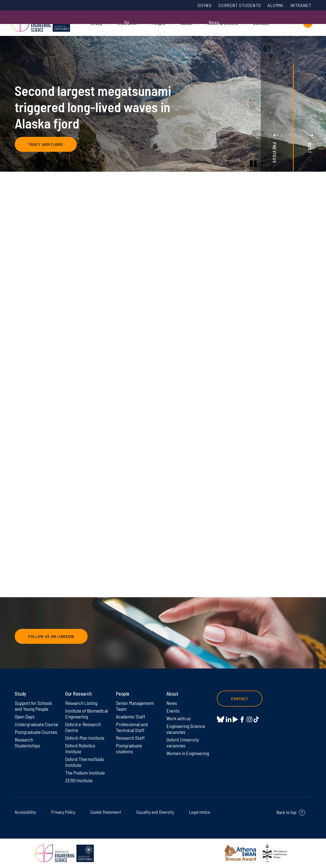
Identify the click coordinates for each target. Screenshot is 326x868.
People (159, 23)
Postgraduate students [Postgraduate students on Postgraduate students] (129, 748)
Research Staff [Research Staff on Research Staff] (130, 738)
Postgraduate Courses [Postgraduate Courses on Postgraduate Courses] (36, 732)
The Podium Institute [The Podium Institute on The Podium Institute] (85, 773)
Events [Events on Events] (173, 711)
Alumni (276, 5)
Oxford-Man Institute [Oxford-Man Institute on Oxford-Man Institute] (85, 738)
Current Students (240, 5)
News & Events (223, 23)
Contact (261, 23)
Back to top (286, 812)
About (187, 23)
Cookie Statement (106, 812)
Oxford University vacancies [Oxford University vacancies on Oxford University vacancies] (183, 742)
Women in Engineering (188, 753)
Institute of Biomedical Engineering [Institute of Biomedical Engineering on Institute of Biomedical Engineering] (86, 713)
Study (97, 23)
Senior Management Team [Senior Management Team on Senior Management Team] (135, 706)
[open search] (308, 23)
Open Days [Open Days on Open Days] (25, 716)
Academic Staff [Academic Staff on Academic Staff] (131, 716)
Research (127, 23)
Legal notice (200, 812)
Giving (204, 5)
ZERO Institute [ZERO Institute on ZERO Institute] (79, 780)
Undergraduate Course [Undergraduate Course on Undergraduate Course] (36, 724)
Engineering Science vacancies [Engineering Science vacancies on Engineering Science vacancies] (186, 729)
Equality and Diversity (155, 812)
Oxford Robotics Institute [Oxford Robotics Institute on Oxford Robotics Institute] (80, 748)
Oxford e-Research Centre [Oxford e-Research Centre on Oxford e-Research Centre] (83, 727)
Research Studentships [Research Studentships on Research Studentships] (28, 742)
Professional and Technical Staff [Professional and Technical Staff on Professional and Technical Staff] (132, 727)
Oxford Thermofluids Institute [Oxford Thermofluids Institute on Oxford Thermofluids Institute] (85, 762)
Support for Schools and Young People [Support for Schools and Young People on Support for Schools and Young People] (34, 706)
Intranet (301, 5)
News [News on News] (172, 703)
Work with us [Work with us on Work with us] (179, 718)
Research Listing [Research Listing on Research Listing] (81, 703)
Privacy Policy (63, 812)
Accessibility (25, 812)
